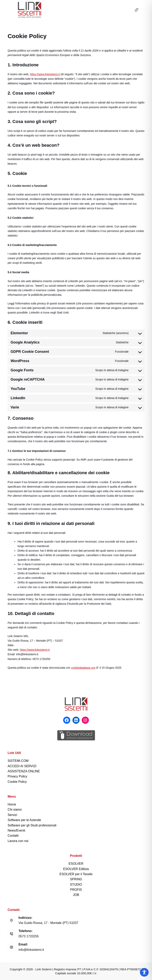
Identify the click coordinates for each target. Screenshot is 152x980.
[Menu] (137, 10)
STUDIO (76, 885)
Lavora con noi (18, 841)
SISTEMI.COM (18, 761)
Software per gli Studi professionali (32, 825)
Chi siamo (15, 810)
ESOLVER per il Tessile (76, 874)
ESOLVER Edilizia (76, 869)
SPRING (76, 879)
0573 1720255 (28, 936)
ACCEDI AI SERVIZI (22, 766)
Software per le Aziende (24, 820)
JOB (76, 895)
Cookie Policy (17, 782)
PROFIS (76, 890)
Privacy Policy (17, 776)
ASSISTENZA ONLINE (24, 771)
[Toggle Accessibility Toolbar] (144, 972)
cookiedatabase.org (83, 668)
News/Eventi (16, 830)
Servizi (12, 815)
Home (12, 804)
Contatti (13, 836)
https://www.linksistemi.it (45, 74)
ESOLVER (76, 864)
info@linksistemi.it (31, 950)
